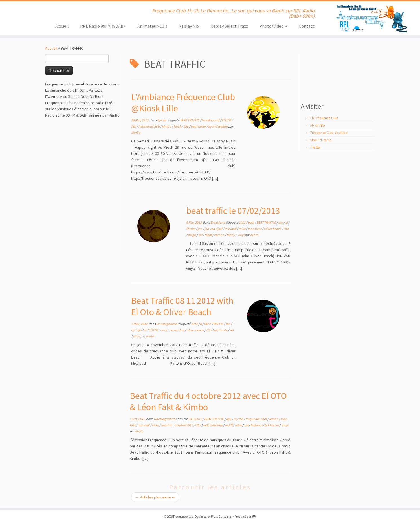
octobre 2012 (184, 425)
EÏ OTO (227, 120)
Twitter (315, 147)
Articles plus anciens (155, 497)
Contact (307, 26)
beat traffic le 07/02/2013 (233, 211)
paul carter (199, 126)
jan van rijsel (214, 229)
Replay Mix (189, 26)
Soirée (162, 120)
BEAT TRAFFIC (190, 120)
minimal (231, 229)
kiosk (178, 126)
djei (139, 330)
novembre (177, 330)
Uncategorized (167, 324)
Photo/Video (273, 26)
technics (257, 425)
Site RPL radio (321, 140)
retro (238, 425)
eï (287, 222)
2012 (195, 324)
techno (219, 235)
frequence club (149, 126)
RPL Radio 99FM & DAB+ (103, 26)
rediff (229, 425)
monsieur (255, 229)
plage (192, 235)
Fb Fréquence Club (324, 118)
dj (133, 330)
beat (251, 222)
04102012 (195, 419)
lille (186, 126)
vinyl (241, 235)
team (208, 235)
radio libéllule (213, 425)
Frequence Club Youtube (329, 133)
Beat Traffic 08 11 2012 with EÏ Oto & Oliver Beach (182, 306)
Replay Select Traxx (229, 26)
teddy (231, 235)
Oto (286, 229)
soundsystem (218, 126)
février (191, 229)
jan (200, 229)
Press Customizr (222, 517)
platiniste (221, 330)
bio (281, 222)
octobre (167, 425)
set (200, 235)
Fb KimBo (318, 125)
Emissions (218, 222)
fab (134, 126)
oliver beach (273, 229)
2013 (242, 222)
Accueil (62, 26)
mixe (242, 229)
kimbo (167, 126)
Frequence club (183, 517)
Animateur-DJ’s (152, 26)
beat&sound (211, 120)
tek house (272, 425)
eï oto (254, 235)
